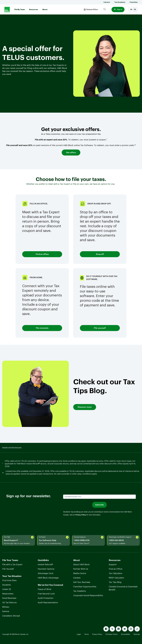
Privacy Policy (97, 634)
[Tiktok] (137, 629)
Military (6, 607)
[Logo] (7, 10)
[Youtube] (125, 629)
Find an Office (115, 569)
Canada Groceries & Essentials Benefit (123, 588)
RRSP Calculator (116, 578)
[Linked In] (118, 629)
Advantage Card (45, 573)
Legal (79, 634)
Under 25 (7, 589)
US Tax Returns (9, 603)
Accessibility (126, 634)
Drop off (100, 254)
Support (113, 565)
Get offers (71, 153)
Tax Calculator (116, 573)
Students (6, 585)
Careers (107, 2)
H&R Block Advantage (48, 578)
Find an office (42, 254)
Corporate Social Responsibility (88, 595)
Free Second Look (46, 594)
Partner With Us (81, 569)
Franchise (134, 2)
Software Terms (112, 634)
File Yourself (8, 569)
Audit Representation (48, 603)
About (45, 10)
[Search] (105, 10)
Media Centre (80, 573)
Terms (86, 634)
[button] (118, 10)
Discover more (85, 407)
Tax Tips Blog (115, 582)
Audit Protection (45, 598)
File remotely (42, 328)
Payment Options (46, 569)
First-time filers (9, 580)
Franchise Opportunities (85, 587)
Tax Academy (120, 2)
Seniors (6, 611)
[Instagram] (131, 629)
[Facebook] (106, 629)
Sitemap (137, 634)
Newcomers (8, 594)
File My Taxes (19, 10)
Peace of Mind (44, 589)
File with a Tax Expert (12, 565)
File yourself (100, 328)
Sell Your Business (82, 582)
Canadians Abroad (11, 616)
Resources (34, 10)
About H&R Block (81, 565)
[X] (112, 629)
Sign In (118, 10)
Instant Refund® (45, 565)
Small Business (9, 598)
